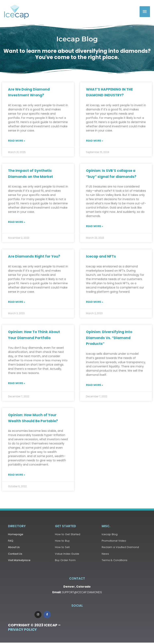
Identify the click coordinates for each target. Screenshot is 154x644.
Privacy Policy (22, 631)
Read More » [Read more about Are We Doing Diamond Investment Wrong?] (17, 141)
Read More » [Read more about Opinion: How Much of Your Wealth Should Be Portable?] (17, 475)
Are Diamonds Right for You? (34, 257)
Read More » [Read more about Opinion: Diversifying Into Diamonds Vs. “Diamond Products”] (95, 385)
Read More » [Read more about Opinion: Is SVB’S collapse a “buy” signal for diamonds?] (95, 226)
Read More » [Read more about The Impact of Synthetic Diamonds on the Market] (17, 222)
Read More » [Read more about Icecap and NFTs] (95, 302)
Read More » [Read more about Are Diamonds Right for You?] (17, 302)
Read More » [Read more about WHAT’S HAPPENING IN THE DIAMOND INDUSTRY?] (95, 141)
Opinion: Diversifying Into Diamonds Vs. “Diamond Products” (109, 338)
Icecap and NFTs (101, 257)
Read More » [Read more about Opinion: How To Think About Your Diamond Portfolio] (17, 383)
